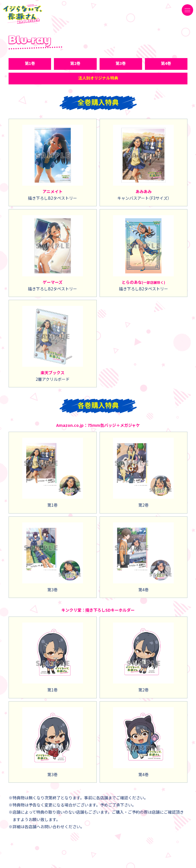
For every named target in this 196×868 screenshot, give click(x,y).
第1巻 (30, 64)
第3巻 (121, 64)
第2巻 (75, 64)
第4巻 (166, 64)
